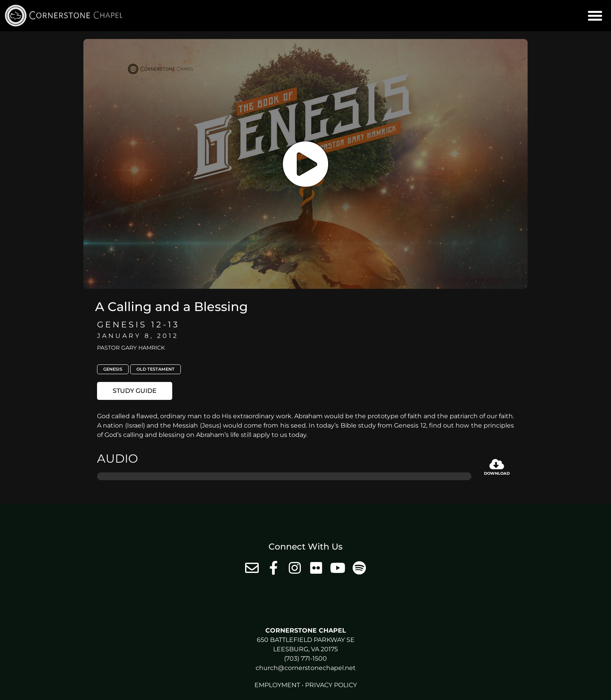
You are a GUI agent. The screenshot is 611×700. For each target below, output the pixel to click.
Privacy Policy (331, 685)
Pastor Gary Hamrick (131, 348)
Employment (277, 685)
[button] (595, 16)
